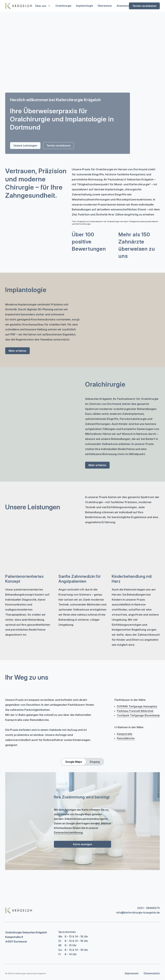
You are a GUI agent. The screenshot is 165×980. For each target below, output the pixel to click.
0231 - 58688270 (149, 908)
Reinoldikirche (126, 738)
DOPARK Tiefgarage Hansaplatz (137, 706)
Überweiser (105, 6)
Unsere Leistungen (25, 146)
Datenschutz (152, 973)
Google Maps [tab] (74, 762)
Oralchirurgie (63, 6)
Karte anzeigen (83, 844)
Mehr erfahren (17, 351)
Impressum (132, 973)
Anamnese (123, 6)
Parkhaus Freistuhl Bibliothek (135, 711)
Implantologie (85, 6)
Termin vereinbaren (144, 6)
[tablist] (82, 762)
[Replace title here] (19, 910)
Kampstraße (125, 734)
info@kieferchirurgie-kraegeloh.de (138, 913)
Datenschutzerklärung (68, 833)
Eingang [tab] (95, 762)
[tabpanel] (82, 821)
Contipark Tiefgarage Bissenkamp (138, 715)
